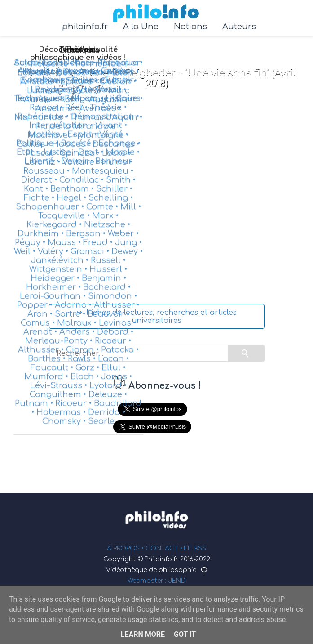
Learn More (143, 634)
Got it (185, 634)
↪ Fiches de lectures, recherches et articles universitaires (156, 317)
